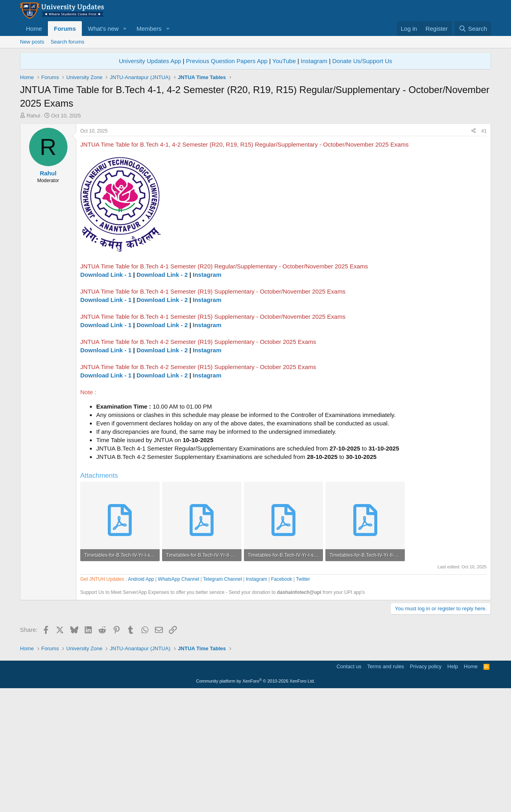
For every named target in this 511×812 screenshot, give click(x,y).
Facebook (282, 699)
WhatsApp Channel (179, 699)
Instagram (314, 181)
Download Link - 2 (162, 394)
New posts (32, 42)
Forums (65, 29)
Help (453, 786)
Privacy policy (426, 786)
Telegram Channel (223, 699)
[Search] (473, 29)
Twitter (303, 699)
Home (34, 29)
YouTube (284, 181)
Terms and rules (386, 786)
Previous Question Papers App (227, 181)
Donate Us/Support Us (362, 181)
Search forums (68, 42)
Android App (141, 699)
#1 (484, 251)
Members (149, 29)
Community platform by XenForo (255, 801)
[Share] (473, 251)
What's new (103, 29)
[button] (125, 29)
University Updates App (150, 181)
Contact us (349, 786)
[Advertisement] (255, 108)
